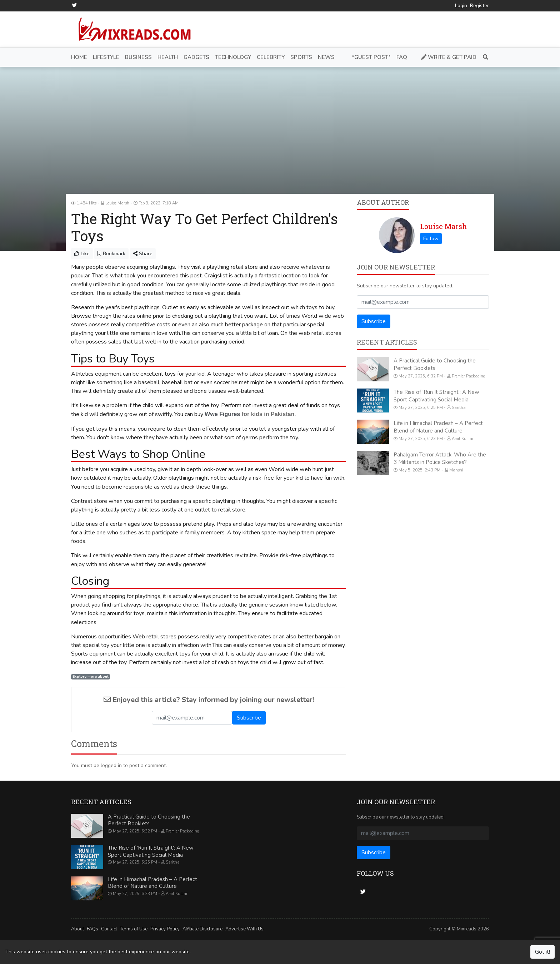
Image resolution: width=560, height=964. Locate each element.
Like (82, 254)
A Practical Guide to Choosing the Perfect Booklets (435, 364)
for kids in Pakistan (267, 414)
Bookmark (111, 254)
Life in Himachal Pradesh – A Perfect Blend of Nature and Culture (438, 427)
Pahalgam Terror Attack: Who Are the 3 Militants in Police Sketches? (440, 458)
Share (143, 254)
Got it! (542, 952)
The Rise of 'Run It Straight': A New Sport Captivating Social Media (436, 396)
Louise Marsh (444, 226)
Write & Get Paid (449, 57)
